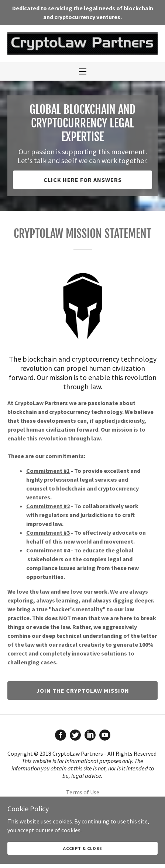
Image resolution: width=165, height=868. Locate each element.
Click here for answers (83, 180)
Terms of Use (83, 792)
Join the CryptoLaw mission (83, 690)
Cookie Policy (83, 814)
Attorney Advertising (82, 803)
